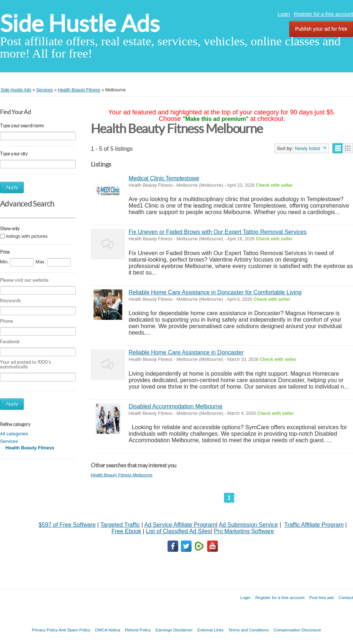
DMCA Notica (108, 630)
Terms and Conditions (249, 630)
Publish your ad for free (321, 29)
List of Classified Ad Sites (178, 531)
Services (9, 441)
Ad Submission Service (248, 525)
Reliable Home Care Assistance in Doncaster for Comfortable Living (215, 292)
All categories (14, 434)
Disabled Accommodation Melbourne (176, 406)
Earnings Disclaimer (174, 630)
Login (284, 14)
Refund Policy (138, 630)
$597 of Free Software (67, 525)
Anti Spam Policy (75, 630)
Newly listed (307, 148)
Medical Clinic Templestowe (164, 178)
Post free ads (321, 597)
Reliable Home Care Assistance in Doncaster (186, 352)
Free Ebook (126, 531)
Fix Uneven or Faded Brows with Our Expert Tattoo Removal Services (218, 232)
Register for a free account (323, 14)
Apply (12, 187)
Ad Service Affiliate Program (180, 525)
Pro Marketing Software (244, 531)
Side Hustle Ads (80, 24)
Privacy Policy (45, 630)
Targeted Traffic (120, 525)
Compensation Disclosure (297, 630)
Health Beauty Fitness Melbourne (122, 475)
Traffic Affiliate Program (314, 525)
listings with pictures (27, 236)
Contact (346, 597)
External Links (211, 630)
